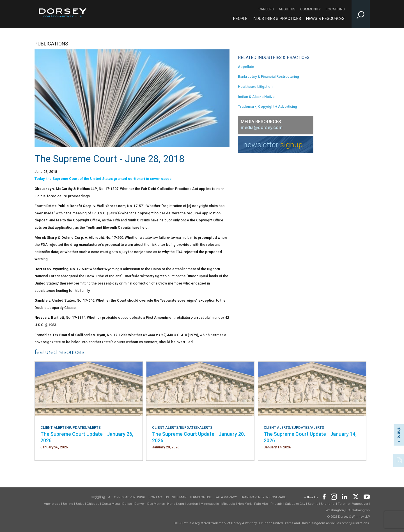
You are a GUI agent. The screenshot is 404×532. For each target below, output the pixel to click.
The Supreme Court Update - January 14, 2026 (310, 437)
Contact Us (159, 497)
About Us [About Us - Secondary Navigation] (287, 9)
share (399, 433)
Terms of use (200, 497)
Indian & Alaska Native (256, 97)
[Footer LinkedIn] (345, 496)
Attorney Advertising (127, 497)
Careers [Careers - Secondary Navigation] (266, 9)
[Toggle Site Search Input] (361, 14)
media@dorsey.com (262, 128)
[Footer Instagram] (334, 496)
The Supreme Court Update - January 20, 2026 (198, 437)
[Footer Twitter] (355, 496)
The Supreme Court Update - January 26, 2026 (87, 437)
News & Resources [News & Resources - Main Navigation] (325, 19)
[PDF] (400, 460)
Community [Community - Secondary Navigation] (310, 9)
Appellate (246, 67)
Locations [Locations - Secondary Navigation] (335, 9)
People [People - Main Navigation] (240, 19)
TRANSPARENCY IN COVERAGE (263, 497)
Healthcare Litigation (255, 87)
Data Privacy (226, 497)
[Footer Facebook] (324, 496)
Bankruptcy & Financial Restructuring (268, 76)
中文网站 (98, 497)
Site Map (179, 497)
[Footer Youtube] (366, 496)
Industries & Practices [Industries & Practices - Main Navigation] (277, 19)
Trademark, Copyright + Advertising (268, 106)
